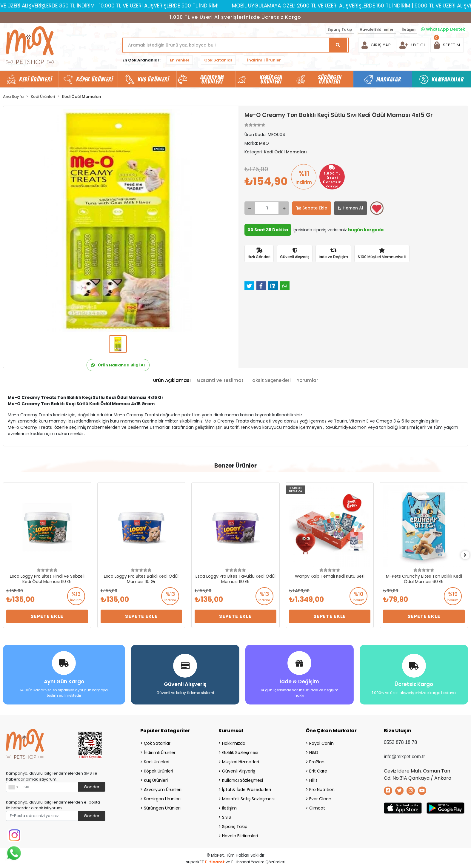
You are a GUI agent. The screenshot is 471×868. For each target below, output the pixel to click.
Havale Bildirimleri (377, 29)
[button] (447, 45)
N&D (314, 751)
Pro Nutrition (322, 788)
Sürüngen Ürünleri (162, 807)
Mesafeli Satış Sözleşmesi (248, 797)
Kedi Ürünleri (157, 760)
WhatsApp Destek (443, 29)
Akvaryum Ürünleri (163, 788)
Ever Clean (320, 797)
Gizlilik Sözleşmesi (240, 751)
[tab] (172, 381)
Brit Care (318, 770)
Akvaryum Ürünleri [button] (212, 79)
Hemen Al (351, 208)
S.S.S (227, 816)
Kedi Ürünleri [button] (35, 79)
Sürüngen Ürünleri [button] (330, 79)
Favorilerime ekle (377, 209)
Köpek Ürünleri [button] (94, 79)
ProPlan (317, 760)
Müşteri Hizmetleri (241, 760)
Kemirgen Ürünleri (162, 797)
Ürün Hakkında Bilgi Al (118, 365)
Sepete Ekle (312, 208)
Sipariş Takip (340, 29)
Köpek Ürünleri (158, 770)
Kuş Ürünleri (156, 779)
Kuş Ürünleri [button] (153, 79)
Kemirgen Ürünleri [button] (271, 79)
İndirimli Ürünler (264, 60)
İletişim (409, 29)
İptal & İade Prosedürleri (247, 788)
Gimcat (317, 807)
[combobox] (13, 786)
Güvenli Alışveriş (238, 770)
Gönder (92, 785)
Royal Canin (321, 742)
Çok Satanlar (218, 60)
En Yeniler (180, 60)
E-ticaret (215, 860)
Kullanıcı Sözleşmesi (243, 779)
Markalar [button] (389, 79)
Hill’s (313, 779)
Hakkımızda (234, 742)
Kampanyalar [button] (448, 79)
